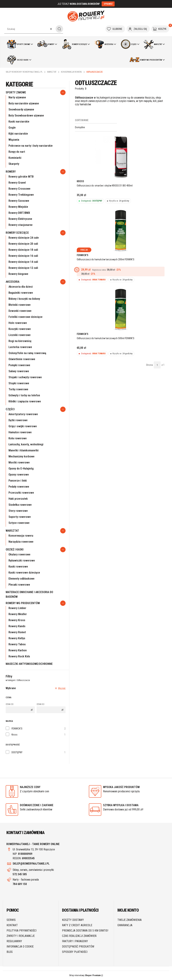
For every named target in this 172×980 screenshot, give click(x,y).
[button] (59, 29)
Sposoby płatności (75, 952)
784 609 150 (20, 884)
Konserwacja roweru (71, 72)
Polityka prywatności (21, 931)
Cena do (41, 704)
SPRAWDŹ (108, 4)
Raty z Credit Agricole (77, 925)
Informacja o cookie (20, 947)
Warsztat (52, 72)
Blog (10, 952)
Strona (149, 365)
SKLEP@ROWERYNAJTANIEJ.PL (31, 864)
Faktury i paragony (75, 941)
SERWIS (11, 920)
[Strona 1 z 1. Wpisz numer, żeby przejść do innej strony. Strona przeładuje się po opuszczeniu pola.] (157, 365)
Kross (14, 735)
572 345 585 (20, 874)
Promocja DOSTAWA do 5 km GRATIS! (85, 931)
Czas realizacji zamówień (79, 936)
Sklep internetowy (85, 975)
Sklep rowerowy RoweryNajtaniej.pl (24, 72)
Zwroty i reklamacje (21, 936)
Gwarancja (125, 925)
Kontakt (12, 925)
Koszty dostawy (73, 920)
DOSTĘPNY (17, 752)
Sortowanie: (82, 120)
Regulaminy (14, 941)
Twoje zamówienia (130, 920)
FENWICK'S (17, 729)
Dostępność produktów (78, 947)
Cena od (10, 704)
